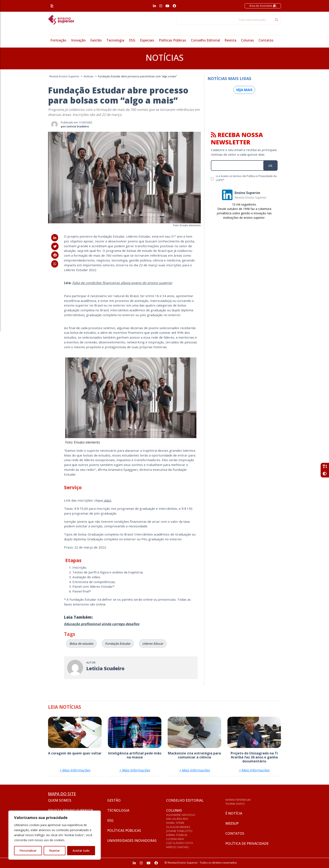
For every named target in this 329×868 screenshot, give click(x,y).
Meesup (232, 823)
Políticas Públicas (172, 40)
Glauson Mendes (178, 827)
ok (270, 166)
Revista (230, 40)
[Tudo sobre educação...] (224, 20)
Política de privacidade (247, 843)
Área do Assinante (263, 6)
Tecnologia (115, 40)
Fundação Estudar (118, 644)
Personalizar (28, 851)
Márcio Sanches (178, 847)
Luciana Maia (175, 839)
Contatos (266, 40)
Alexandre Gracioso (181, 815)
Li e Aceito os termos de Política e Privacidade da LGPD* (246, 178)
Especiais (147, 40)
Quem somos (60, 800)
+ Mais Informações (75, 770)
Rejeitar (54, 851)
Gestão (96, 40)
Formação (58, 40)
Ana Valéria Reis (177, 819)
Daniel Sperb (175, 823)
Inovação (78, 40)
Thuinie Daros (235, 804)
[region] (55, 835)
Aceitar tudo (81, 851)
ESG (132, 40)
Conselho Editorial (205, 40)
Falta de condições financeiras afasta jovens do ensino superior (122, 283)
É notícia (234, 813)
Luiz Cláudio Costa (180, 843)
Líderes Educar (153, 644)
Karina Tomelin (177, 835)
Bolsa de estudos (81, 644)
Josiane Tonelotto (179, 831)
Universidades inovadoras (132, 841)
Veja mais (244, 90)
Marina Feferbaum (238, 800)
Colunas (247, 40)
